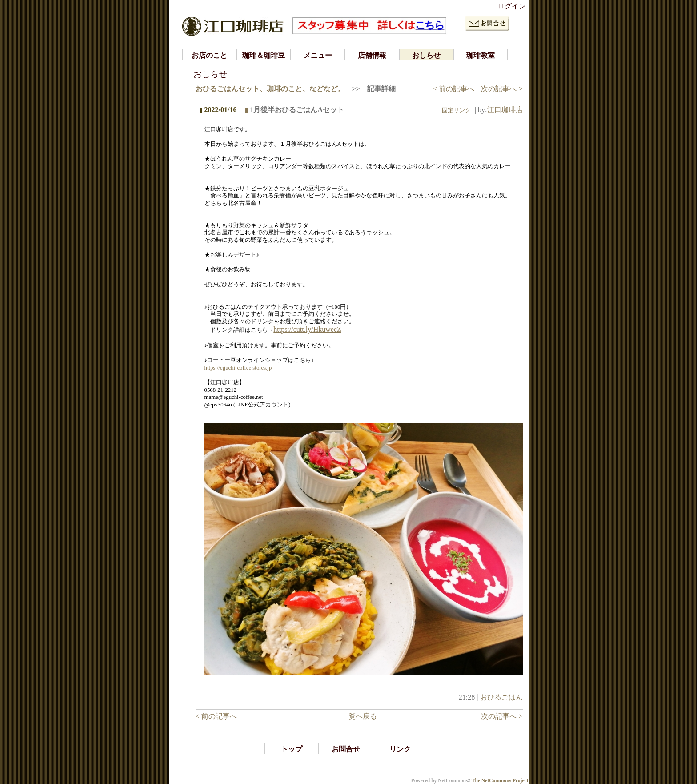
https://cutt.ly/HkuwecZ (307, 329)
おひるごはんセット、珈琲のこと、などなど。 (270, 89)
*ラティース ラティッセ (211, 772)
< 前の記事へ (454, 89)
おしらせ (426, 55)
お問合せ (346, 749)
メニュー (318, 55)
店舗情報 (372, 55)
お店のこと (209, 55)
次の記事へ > (502, 89)
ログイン (512, 6)
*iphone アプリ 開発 (204, 763)
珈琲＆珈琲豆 (264, 55)
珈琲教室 (481, 55)
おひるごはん (501, 697)
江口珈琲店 (505, 110)
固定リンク (456, 110)
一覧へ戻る (359, 716)
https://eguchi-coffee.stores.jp (238, 368)
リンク (400, 749)
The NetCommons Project (500, 780)
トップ (292, 749)
